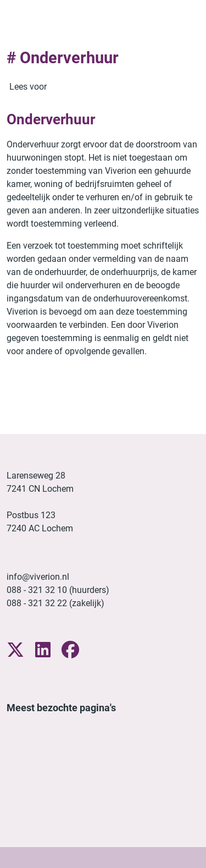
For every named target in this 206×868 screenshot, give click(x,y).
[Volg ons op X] (15, 650)
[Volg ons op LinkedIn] (43, 650)
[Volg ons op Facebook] (70, 650)
